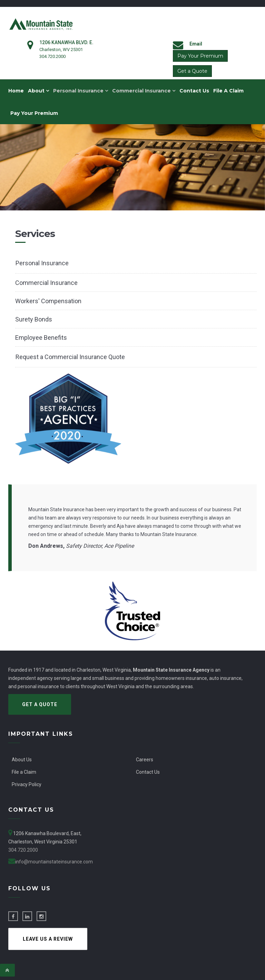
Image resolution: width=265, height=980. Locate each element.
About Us (22, 760)
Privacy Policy (27, 784)
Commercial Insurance (46, 283)
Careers (145, 760)
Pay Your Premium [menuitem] (34, 113)
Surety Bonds (34, 319)
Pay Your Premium (200, 56)
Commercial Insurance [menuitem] (144, 91)
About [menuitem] (38, 91)
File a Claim (24, 772)
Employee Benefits (41, 338)
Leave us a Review (48, 939)
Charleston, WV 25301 (61, 50)
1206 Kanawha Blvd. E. (66, 42)
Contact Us (148, 772)
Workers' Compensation (48, 301)
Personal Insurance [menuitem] (81, 91)
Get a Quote (192, 71)
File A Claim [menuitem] (228, 91)
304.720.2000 (52, 56)
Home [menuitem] (16, 91)
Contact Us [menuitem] (194, 91)
